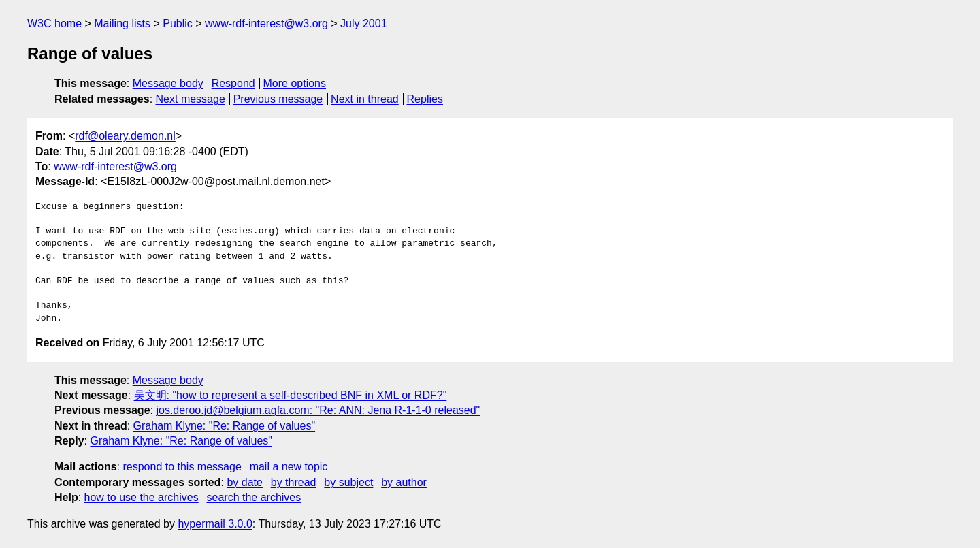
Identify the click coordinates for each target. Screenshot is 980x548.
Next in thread (365, 99)
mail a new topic (289, 467)
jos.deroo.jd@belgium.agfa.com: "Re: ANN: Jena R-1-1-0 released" (318, 410)
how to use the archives (142, 497)
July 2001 (364, 23)
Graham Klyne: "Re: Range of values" (225, 426)
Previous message (278, 99)
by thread (294, 482)
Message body (168, 83)
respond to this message (182, 467)
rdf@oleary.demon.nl (125, 136)
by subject (348, 482)
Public (178, 23)
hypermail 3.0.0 (215, 524)
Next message (191, 99)
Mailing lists (122, 23)
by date (244, 482)
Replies (425, 99)
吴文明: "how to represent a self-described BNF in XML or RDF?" (291, 395)
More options (295, 83)
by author (404, 482)
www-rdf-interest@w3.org (266, 23)
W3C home (54, 23)
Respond (233, 83)
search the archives (254, 497)
